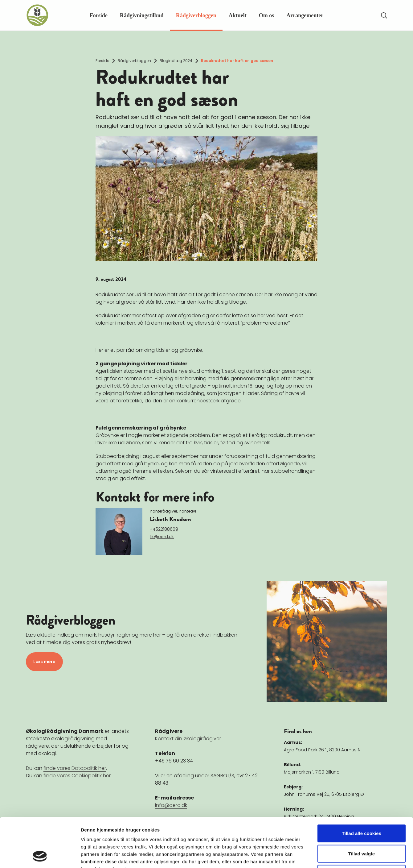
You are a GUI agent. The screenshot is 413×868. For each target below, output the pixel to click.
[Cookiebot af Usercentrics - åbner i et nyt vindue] (40, 856)
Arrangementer (305, 15)
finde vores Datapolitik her (75, 768)
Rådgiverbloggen (196, 15)
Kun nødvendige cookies (362, 827)
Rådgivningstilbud (142, 15)
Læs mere (44, 662)
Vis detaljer (320, 856)
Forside (99, 15)
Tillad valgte (362, 807)
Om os (267, 15)
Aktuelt (238, 15)
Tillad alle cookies (362, 787)
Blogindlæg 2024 (176, 61)
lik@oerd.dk (162, 537)
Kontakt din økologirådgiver (188, 739)
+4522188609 (164, 529)
